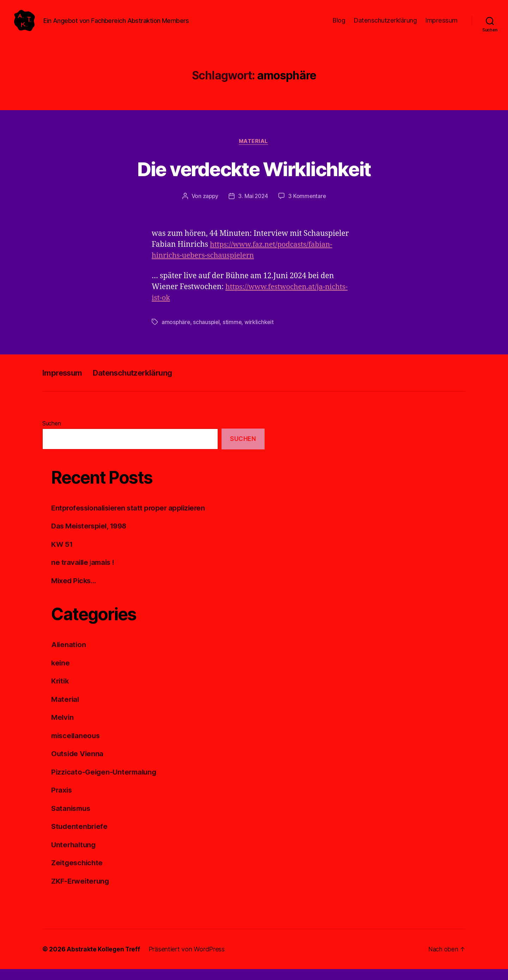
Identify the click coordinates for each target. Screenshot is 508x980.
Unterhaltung (74, 856)
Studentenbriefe (80, 837)
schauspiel (207, 333)
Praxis (62, 801)
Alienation (69, 655)
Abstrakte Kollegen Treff (104, 960)
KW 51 (62, 555)
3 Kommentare (308, 207)
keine (61, 674)
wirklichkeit (261, 333)
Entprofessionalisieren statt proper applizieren (131, 519)
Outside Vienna (78, 764)
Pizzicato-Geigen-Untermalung (106, 783)
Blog (339, 26)
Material (254, 152)
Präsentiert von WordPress (188, 960)
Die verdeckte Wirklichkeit (254, 179)
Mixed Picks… (75, 591)
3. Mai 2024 (253, 207)
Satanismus (72, 819)
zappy (210, 207)
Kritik (61, 692)
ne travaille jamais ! (84, 573)
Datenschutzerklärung (385, 26)
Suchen (52, 434)
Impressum (442, 26)
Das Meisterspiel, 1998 (91, 537)
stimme (234, 333)
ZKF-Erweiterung (82, 892)
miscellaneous (77, 746)
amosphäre (176, 333)
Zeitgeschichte (78, 874)
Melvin (63, 728)
